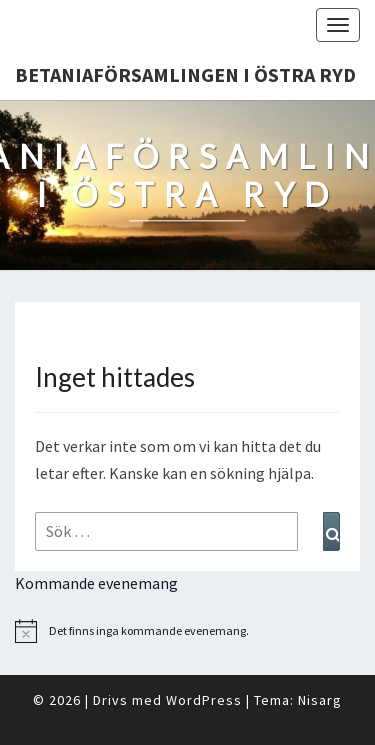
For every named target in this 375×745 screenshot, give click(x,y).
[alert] (187, 631)
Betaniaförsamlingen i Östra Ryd (185, 74)
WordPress (204, 700)
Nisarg (320, 700)
